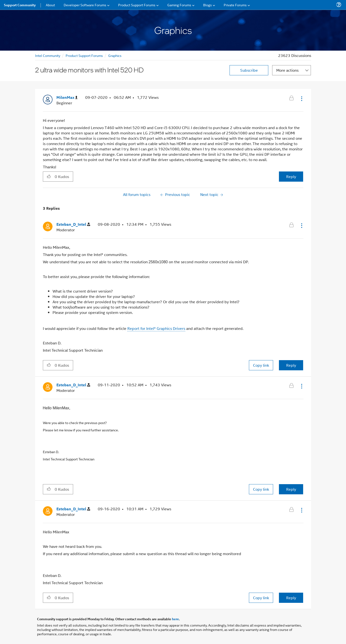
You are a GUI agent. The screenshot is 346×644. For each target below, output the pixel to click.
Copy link (261, 365)
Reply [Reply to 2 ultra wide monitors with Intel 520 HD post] (291, 176)
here (175, 619)
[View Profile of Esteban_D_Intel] (73, 224)
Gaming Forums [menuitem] (179, 5)
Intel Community (48, 55)
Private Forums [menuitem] (235, 5)
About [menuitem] (50, 5)
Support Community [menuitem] (20, 5)
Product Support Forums (84, 55)
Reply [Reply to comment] (291, 365)
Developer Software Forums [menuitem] (85, 5)
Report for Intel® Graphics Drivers (156, 328)
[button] (301, 99)
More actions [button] (287, 70)
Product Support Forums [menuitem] (137, 5)
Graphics (115, 55)
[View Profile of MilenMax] (67, 97)
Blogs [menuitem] (208, 5)
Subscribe (249, 70)
